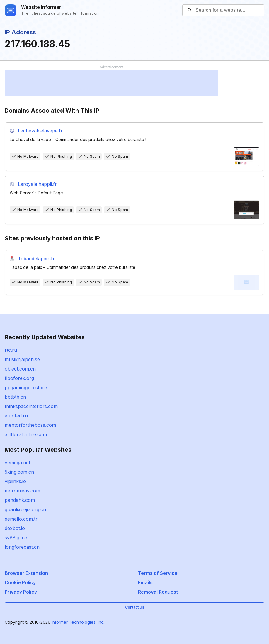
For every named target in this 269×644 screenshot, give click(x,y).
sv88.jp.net (17, 538)
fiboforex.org (19, 378)
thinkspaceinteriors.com (31, 406)
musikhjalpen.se (22, 359)
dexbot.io (15, 528)
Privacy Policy (21, 592)
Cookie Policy (20, 582)
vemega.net (17, 463)
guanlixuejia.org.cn (25, 509)
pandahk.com (20, 500)
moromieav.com (22, 491)
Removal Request (158, 592)
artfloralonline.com (26, 434)
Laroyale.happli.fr (37, 184)
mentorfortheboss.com (30, 425)
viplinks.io (15, 481)
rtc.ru (11, 350)
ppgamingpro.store (26, 388)
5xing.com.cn (19, 472)
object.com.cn (20, 369)
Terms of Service (158, 573)
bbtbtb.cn (15, 397)
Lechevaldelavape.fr (40, 131)
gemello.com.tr (21, 519)
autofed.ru (16, 416)
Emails (145, 582)
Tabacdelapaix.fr (36, 259)
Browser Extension (26, 573)
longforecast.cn (22, 547)
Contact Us (135, 607)
